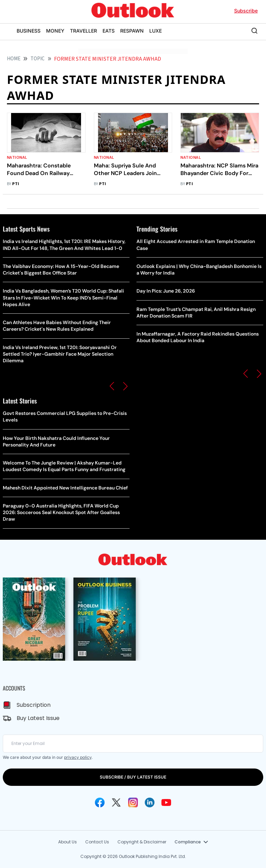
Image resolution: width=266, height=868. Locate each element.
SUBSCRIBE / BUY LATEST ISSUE (133, 777)
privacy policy (78, 757)
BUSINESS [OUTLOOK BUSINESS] (29, 31)
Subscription (34, 705)
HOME (14, 59)
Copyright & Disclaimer (142, 842)
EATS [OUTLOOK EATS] (109, 31)
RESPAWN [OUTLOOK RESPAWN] (132, 31)
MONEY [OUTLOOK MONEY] (55, 31)
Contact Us (97, 842)
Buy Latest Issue (38, 718)
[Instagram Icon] (133, 802)
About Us (68, 842)
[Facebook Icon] (100, 802)
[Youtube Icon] (166, 802)
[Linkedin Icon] (150, 802)
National (17, 158)
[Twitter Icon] (116, 802)
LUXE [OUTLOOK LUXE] (156, 31)
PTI (16, 184)
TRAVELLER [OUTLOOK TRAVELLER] (83, 31)
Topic (38, 59)
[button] (112, 386)
